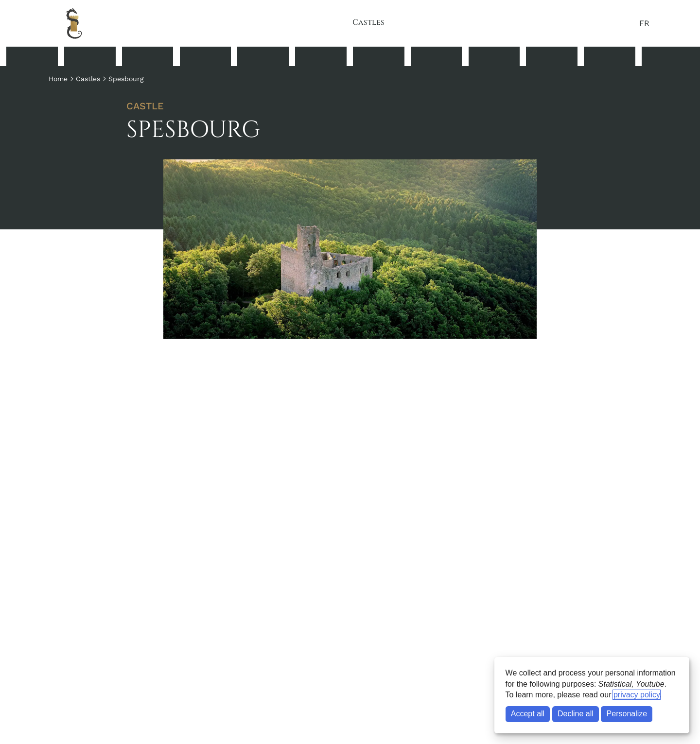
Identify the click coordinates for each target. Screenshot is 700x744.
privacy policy (637, 695)
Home (58, 79)
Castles (368, 22)
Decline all (576, 714)
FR (644, 23)
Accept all (528, 714)
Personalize (627, 714)
